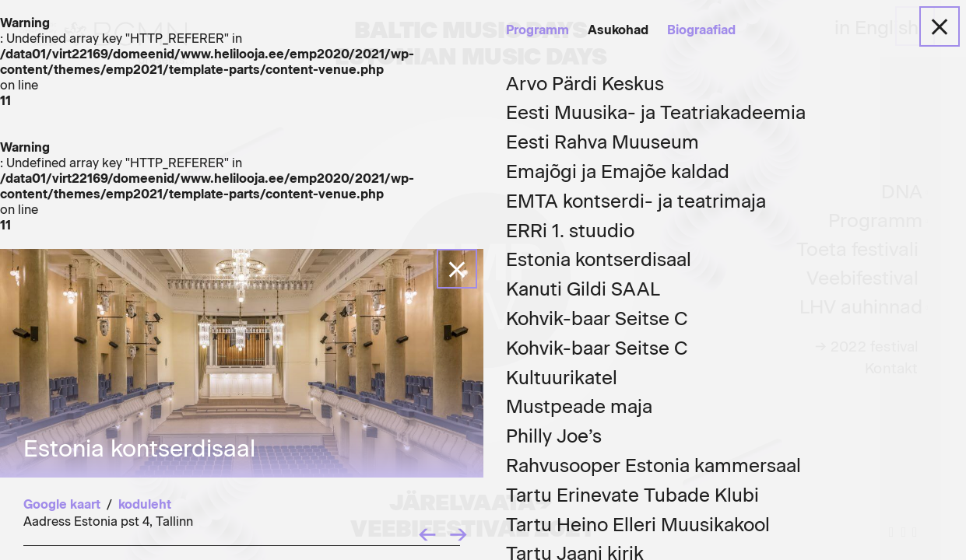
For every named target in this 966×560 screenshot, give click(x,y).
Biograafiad (701, 30)
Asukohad (618, 30)
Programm (537, 30)
